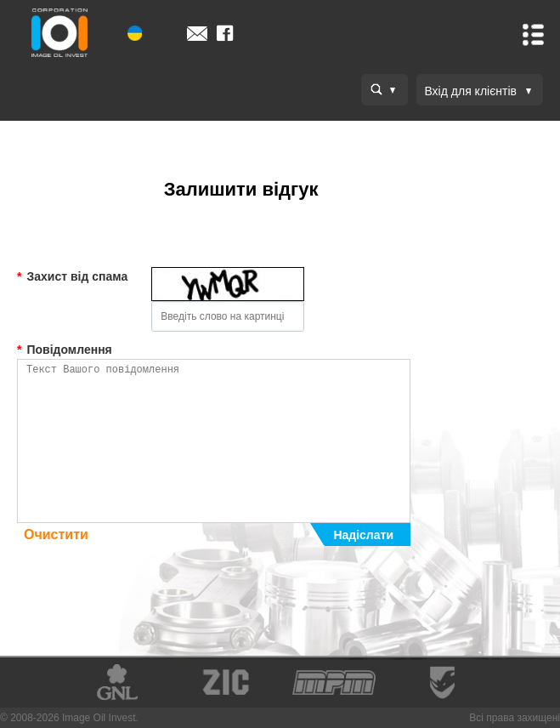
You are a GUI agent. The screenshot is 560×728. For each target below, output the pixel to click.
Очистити (56, 535)
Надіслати (363, 535)
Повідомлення (65, 350)
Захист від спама (72, 276)
